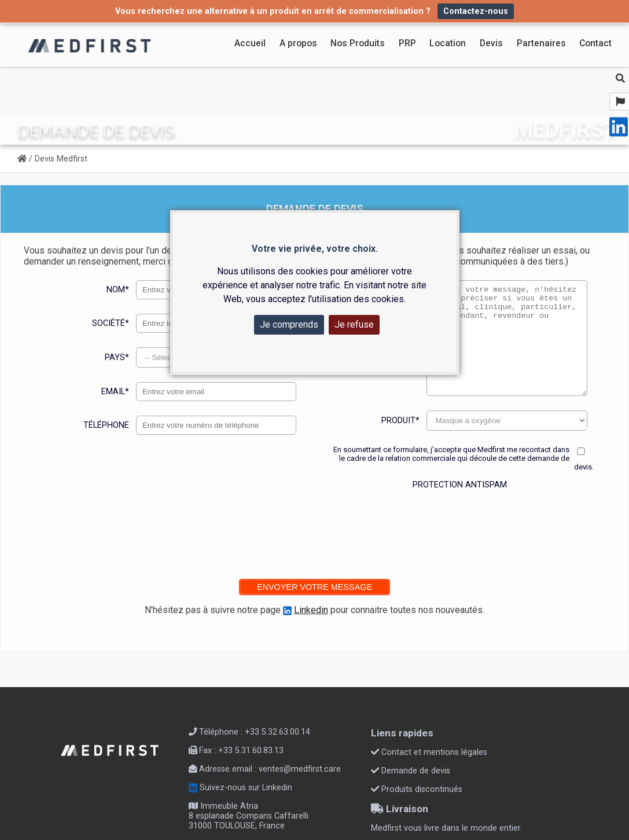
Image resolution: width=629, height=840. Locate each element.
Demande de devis (411, 771)
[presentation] (461, 527)
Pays (117, 357)
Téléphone (106, 425)
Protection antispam (460, 485)
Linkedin (311, 610)
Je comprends (289, 324)
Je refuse (354, 324)
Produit (400, 421)
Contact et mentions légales (429, 752)
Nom (118, 290)
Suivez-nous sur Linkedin (240, 788)
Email (115, 392)
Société (111, 323)
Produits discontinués (417, 789)
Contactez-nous (476, 11)
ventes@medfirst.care (300, 769)
